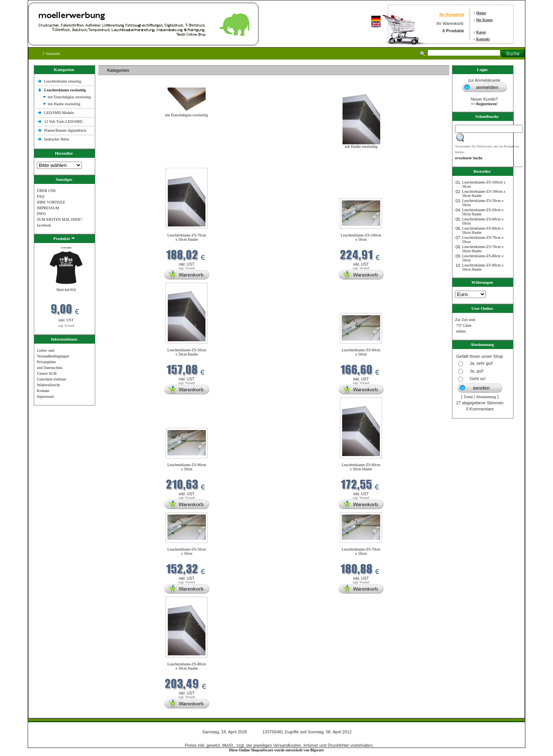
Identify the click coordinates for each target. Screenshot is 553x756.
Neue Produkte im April (119, 163)
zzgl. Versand (66, 326)
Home (481, 13)
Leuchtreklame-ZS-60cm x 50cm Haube (361, 467)
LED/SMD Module (59, 113)
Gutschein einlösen (51, 379)
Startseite (52, 54)
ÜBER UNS (46, 191)
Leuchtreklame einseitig (63, 81)
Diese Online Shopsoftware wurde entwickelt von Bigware (277, 750)
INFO (41, 214)
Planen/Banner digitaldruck (65, 130)
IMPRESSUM (48, 208)
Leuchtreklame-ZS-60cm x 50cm (361, 352)
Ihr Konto (484, 20)
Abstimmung (486, 397)
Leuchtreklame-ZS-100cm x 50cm (361, 237)
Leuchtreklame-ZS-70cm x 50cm (361, 551)
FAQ (41, 196)
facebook (44, 225)
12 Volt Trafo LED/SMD (63, 122)
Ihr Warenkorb (452, 14)
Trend (468, 397)
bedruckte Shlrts (57, 139)
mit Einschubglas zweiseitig (69, 97)
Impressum (45, 396)
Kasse (481, 32)
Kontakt (483, 39)
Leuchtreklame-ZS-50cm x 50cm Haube (187, 352)
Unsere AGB (47, 373)
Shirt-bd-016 (66, 290)
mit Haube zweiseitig (64, 104)
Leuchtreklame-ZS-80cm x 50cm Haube (187, 666)
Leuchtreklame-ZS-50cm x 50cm (187, 551)
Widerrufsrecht (48, 385)
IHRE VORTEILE (51, 202)
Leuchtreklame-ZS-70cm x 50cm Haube (187, 237)
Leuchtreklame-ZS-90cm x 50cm (187, 467)
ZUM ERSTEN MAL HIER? (59, 219)
